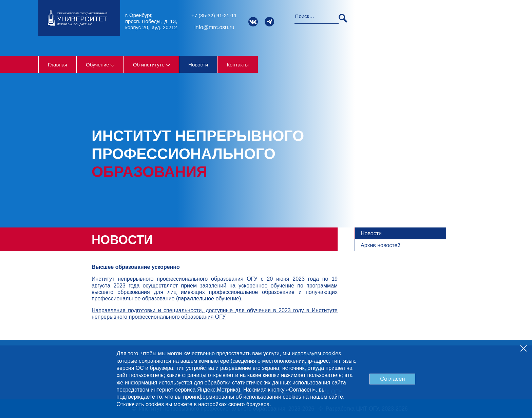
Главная (58, 65)
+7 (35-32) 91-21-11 (214, 15)
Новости (198, 65)
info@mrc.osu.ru (214, 27)
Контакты (238, 65)
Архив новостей (381, 245)
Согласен (392, 379)
